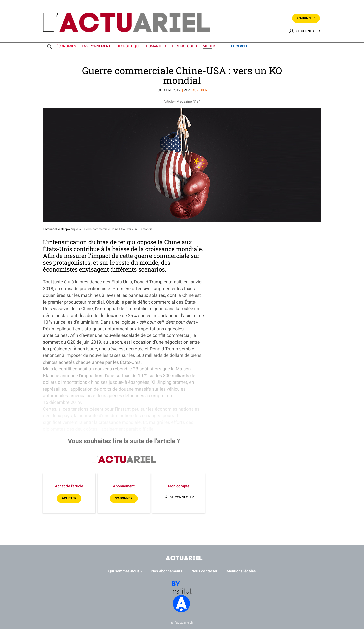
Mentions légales (241, 571)
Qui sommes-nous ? (126, 571)
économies (66, 46)
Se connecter (308, 31)
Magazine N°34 (188, 102)
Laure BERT (200, 90)
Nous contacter (204, 571)
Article (169, 102)
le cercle (239, 46)
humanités (156, 46)
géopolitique (128, 46)
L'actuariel (50, 229)
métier (209, 46)
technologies (184, 46)
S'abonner (306, 18)
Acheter (69, 498)
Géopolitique (69, 229)
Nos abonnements (167, 571)
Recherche (51, 47)
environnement (96, 46)
